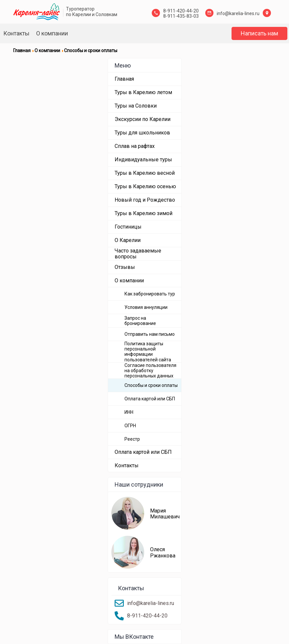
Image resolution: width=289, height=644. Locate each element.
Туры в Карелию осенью (145, 186)
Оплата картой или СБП (150, 399)
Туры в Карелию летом (143, 92)
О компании (52, 33)
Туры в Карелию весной (145, 173)
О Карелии (128, 240)
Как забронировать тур (150, 294)
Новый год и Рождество (145, 200)
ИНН (129, 412)
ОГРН (130, 426)
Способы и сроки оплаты (151, 385)
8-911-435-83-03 (181, 16)
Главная (124, 79)
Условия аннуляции (146, 307)
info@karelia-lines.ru (238, 13)
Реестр (132, 439)
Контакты (16, 33)
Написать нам (259, 33)
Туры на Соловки (136, 106)
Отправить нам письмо (150, 334)
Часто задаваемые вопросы (138, 254)
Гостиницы (128, 227)
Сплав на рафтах (135, 146)
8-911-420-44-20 (181, 11)
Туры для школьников (142, 133)
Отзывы (125, 267)
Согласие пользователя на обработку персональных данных (150, 371)
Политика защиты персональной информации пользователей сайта (148, 352)
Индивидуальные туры (143, 160)
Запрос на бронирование (140, 321)
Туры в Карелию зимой (144, 213)
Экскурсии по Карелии (143, 119)
